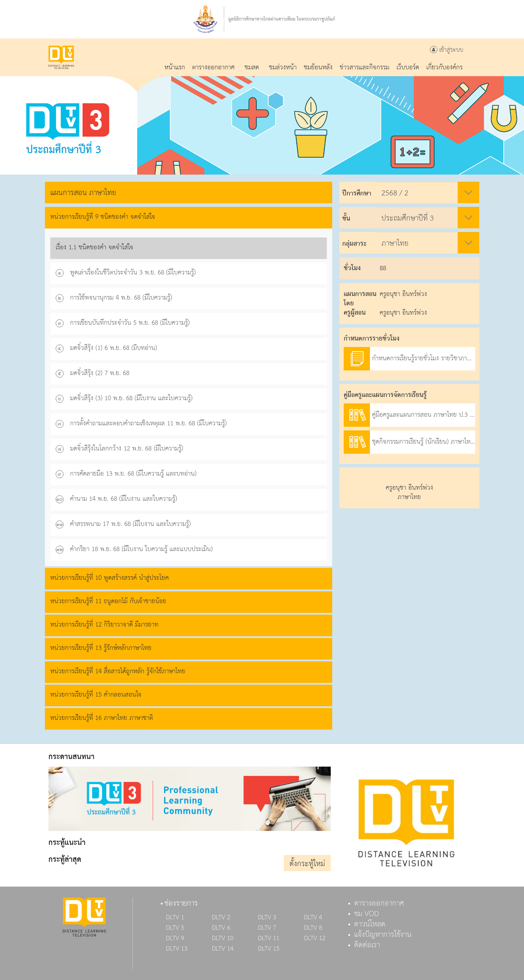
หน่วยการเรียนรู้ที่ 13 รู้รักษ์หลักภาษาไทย (101, 648)
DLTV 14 (223, 949)
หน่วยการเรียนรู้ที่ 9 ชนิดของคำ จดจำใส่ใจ (103, 217)
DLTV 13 (177, 949)
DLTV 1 (175, 917)
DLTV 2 (221, 917)
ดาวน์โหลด (370, 924)
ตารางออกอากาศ (379, 903)
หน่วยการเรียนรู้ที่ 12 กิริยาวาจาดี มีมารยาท (104, 625)
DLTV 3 (267, 917)
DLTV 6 (221, 928)
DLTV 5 (175, 928)
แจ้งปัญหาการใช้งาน (383, 935)
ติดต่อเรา (367, 945)
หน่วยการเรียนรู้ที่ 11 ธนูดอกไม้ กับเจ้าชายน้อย (108, 601)
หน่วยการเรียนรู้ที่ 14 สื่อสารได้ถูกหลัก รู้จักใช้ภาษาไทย (118, 671)
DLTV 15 (269, 949)
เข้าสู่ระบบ (447, 50)
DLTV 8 (313, 928)
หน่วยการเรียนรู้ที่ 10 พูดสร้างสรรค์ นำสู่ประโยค (110, 578)
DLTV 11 (269, 938)
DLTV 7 (267, 928)
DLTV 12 (315, 938)
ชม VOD (367, 914)
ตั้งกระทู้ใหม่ (307, 864)
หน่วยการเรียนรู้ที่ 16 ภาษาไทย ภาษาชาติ (102, 718)
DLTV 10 (223, 938)
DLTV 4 (313, 917)
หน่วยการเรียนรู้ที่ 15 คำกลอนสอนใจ (96, 695)
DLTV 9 (175, 938)
